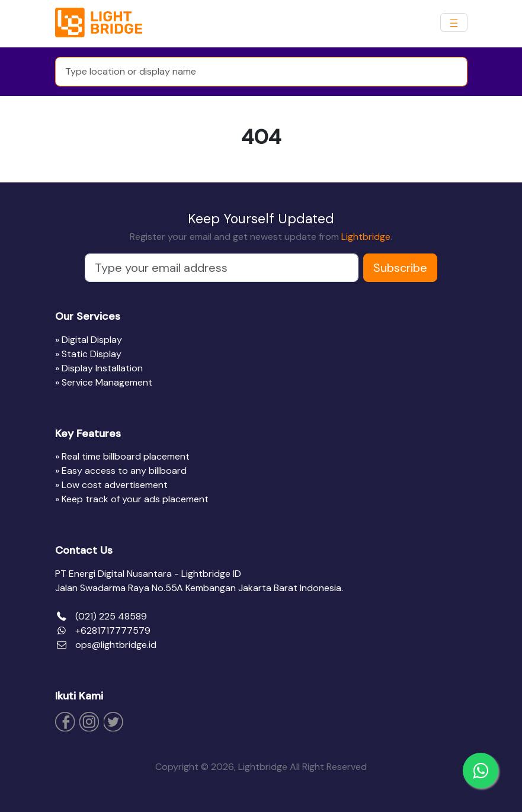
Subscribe (400, 268)
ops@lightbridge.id (116, 645)
